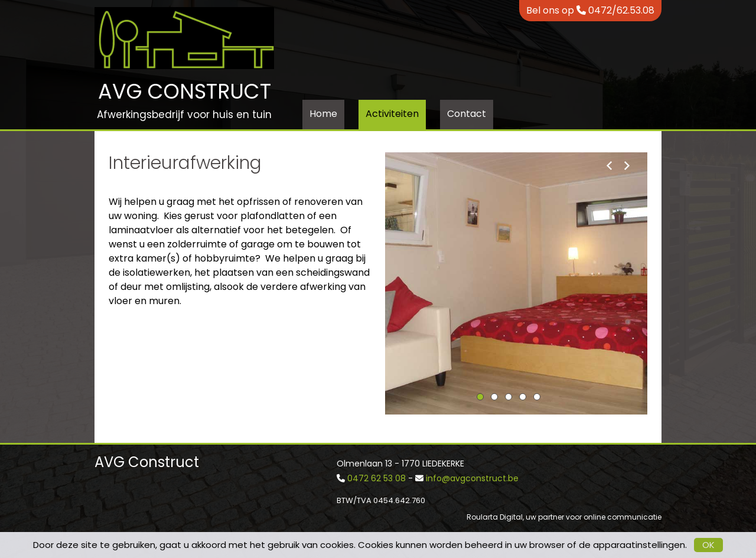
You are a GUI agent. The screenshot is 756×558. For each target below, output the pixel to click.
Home (323, 114)
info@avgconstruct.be (472, 478)
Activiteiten (392, 114)
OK (708, 545)
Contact (467, 114)
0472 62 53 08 (377, 478)
